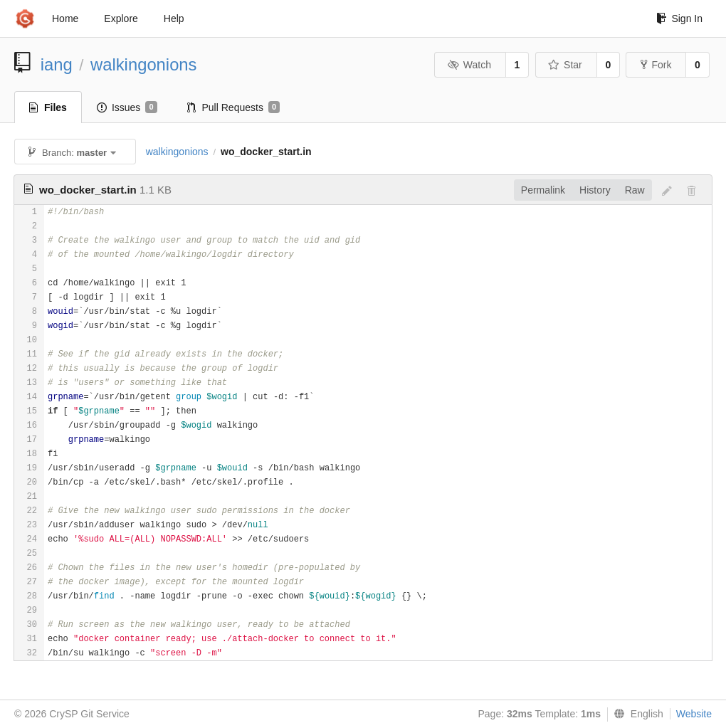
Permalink (543, 190)
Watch (469, 65)
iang (57, 64)
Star (565, 65)
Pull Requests (234, 107)
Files (48, 107)
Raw (635, 190)
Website (694, 714)
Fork (656, 65)
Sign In (679, 19)
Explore (121, 19)
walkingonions (144, 64)
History (595, 190)
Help (174, 19)
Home (65, 19)
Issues (127, 107)
